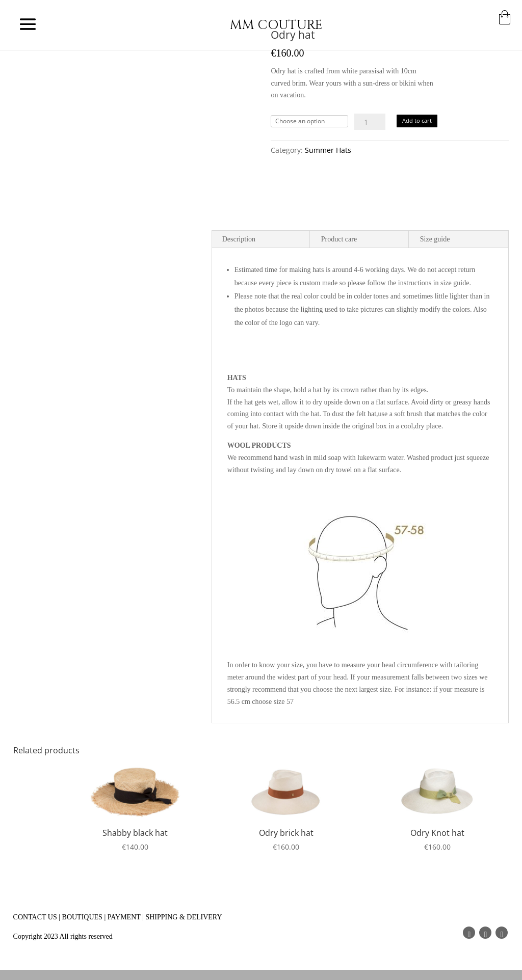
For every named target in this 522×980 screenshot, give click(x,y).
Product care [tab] (339, 239)
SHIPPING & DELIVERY (184, 917)
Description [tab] (239, 239)
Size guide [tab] (435, 239)
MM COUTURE (276, 25)
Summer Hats (328, 150)
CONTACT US (35, 917)
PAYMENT (124, 917)
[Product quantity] (370, 122)
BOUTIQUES (82, 917)
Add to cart (417, 120)
